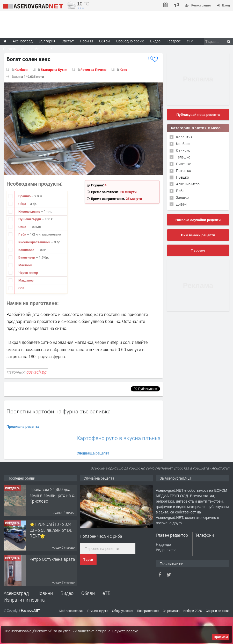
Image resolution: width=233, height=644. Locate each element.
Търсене (198, 250)
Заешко (182, 197)
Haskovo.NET (31, 611)
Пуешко (183, 177)
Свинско (183, 150)
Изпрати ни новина (24, 600)
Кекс (123, 70)
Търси (88, 560)
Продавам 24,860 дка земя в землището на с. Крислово (52, 495)
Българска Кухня (54, 70)
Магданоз (26, 280)
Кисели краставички (35, 242)
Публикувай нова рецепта (198, 115)
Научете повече (125, 631)
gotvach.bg (36, 372)
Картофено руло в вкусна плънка (119, 438)
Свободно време (130, 41)
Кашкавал (27, 250)
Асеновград (16, 593)
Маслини (25, 265)
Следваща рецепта (93, 453)
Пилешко (184, 164)
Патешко (184, 171)
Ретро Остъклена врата (52, 559)
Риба (180, 191)
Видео (67, 593)
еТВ (107, 593)
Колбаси (21, 70)
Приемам (221, 637)
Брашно (25, 196)
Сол (21, 288)
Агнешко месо (188, 184)
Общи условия (123, 611)
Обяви (88, 593)
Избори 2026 (193, 611)
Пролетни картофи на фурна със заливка (59, 411)
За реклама (171, 611)
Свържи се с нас (217, 611)
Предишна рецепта (23, 426)
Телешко (183, 157)
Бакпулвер (27, 257)
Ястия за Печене (93, 70)
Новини (86, 41)
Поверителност (148, 611)
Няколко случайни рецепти (198, 220)
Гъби (23, 234)
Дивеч (181, 204)
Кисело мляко (30, 211)
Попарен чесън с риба (101, 536)
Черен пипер (28, 272)
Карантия (184, 137)
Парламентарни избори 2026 (28, 49)
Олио (23, 227)
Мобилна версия (71, 611)
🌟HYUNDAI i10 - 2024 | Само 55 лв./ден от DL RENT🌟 (52, 530)
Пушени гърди (30, 219)
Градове (174, 41)
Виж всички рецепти (198, 235)
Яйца (23, 204)
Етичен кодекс (98, 611)
